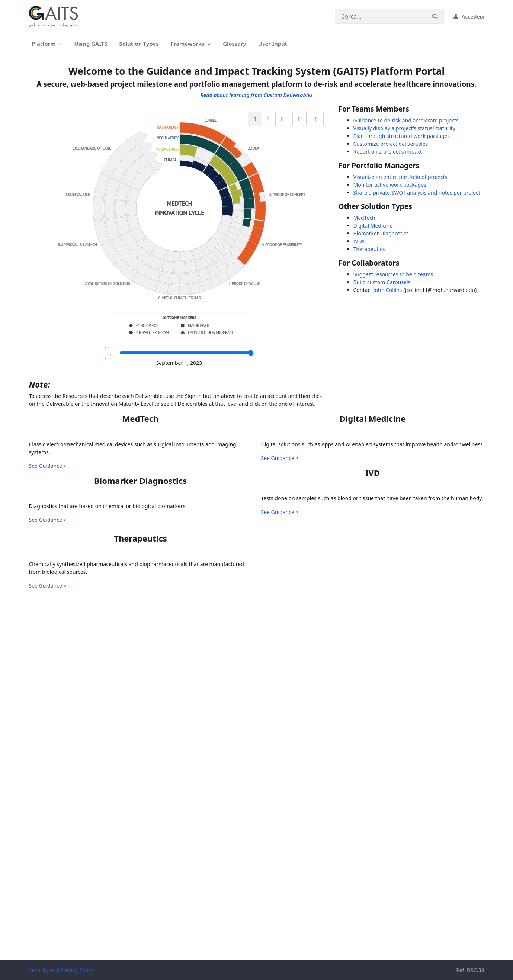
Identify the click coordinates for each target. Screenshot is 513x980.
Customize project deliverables (391, 144)
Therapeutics (369, 249)
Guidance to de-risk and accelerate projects (406, 120)
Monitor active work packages (390, 185)
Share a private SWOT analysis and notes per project (417, 192)
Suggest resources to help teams (393, 274)
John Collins (388, 290)
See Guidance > (48, 583)
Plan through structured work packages (402, 136)
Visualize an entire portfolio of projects (400, 177)
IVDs (359, 241)
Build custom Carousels (382, 282)
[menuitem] (47, 44)
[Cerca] (381, 16)
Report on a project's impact (388, 152)
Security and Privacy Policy (61, 970)
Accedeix (468, 17)
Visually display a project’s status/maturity (405, 128)
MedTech (364, 218)
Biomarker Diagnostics (381, 233)
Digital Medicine (373, 226)
